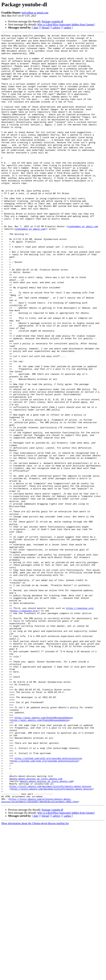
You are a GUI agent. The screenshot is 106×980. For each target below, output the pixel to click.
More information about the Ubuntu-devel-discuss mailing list (35, 977)
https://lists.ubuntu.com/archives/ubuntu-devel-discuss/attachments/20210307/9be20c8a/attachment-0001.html (40, 954)
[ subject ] (56, 28)
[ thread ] (45, 28)
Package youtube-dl (52, 21)
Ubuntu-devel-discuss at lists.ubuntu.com (36, 928)
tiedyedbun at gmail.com (35, 13)
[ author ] (68, 28)
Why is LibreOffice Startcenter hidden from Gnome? (66, 25)
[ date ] (36, 28)
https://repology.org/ (80, 723)
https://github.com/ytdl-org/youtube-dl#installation (48, 903)
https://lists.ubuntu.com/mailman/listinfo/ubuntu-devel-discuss (50, 937)
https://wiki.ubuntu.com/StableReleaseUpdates (44, 854)
